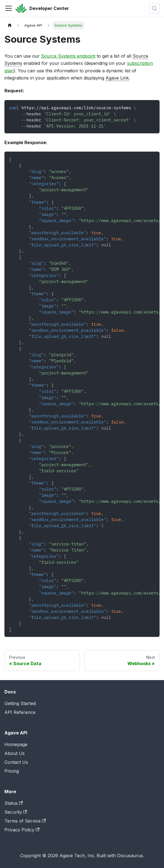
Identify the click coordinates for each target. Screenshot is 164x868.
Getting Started (20, 703)
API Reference (20, 712)
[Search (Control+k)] (154, 8)
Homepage (16, 744)
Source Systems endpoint (68, 56)
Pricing (12, 771)
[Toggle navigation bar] (9, 8)
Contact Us (16, 762)
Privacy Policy (22, 830)
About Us (15, 753)
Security (16, 812)
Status (14, 803)
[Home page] (10, 25)
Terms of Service (25, 821)
